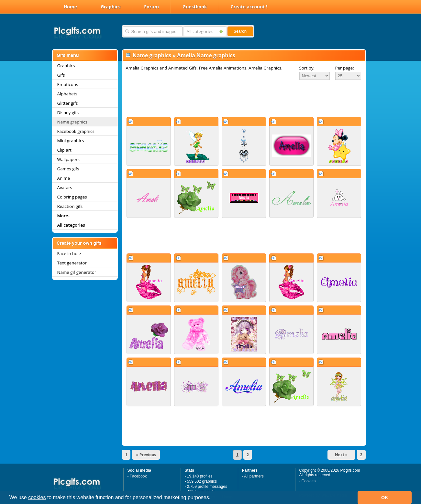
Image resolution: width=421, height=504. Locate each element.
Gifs (61, 75)
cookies (37, 497)
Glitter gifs (68, 103)
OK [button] (385, 498)
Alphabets (67, 94)
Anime (64, 178)
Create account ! (249, 7)
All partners (254, 476)
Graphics (111, 7)
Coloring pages (72, 197)
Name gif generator (77, 272)
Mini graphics (71, 141)
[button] (213, 498)
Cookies (309, 481)
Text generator (72, 263)
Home (70, 7)
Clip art (64, 150)
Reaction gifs (70, 206)
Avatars (65, 188)
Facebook (138, 476)
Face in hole (69, 253)
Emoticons (68, 84)
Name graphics (72, 122)
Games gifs (68, 169)
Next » (341, 455)
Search (240, 31)
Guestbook (195, 7)
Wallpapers (68, 159)
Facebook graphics (76, 131)
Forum (151, 7)
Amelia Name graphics (206, 55)
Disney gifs (68, 113)
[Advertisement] (244, 98)
